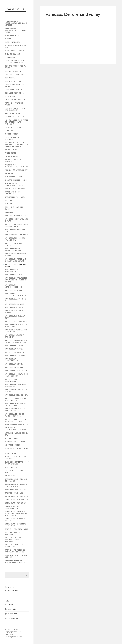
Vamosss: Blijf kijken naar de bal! (15, 239)
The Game (9, 204)
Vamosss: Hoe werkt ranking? (15, 336)
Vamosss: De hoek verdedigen (13, 270)
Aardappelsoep (12, 35)
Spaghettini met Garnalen (13, 193)
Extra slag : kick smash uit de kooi (16, 525)
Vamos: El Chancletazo (16, 216)
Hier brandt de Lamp (15, 117)
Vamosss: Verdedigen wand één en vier (15, 415)
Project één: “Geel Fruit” (17, 170)
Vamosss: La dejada (14, 364)
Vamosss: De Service (14, 275)
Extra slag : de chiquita (16, 500)
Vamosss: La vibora (14, 367)
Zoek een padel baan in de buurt (16, 458)
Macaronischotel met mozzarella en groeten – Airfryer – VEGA (16, 144)
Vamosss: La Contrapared (11, 360)
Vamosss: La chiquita (15, 356)
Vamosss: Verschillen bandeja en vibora (15, 420)
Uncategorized (13, 590)
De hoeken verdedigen (15, 90)
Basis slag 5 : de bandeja (16, 496)
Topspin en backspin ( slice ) (15, 208)
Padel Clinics (11, 150)
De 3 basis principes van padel (16, 67)
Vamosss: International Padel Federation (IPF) (17, 341)
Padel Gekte (10, 153)
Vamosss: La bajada (14, 349)
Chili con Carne (12, 54)
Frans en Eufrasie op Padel (15, 104)
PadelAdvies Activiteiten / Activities (17, 166)
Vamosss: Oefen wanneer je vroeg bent (17, 375)
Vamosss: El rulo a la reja (15, 317)
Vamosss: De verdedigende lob (13, 286)
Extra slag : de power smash (15, 520)
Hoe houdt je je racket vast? (16, 472)
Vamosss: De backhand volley (16, 255)
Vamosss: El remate (14, 307)
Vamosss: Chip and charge (14, 244)
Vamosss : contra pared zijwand (16, 220)
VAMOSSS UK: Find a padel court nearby (17, 225)
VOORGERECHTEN (13, 445)
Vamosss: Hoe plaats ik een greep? (16, 331)
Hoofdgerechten (13, 127)
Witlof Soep (11, 454)
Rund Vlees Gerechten (15, 177)
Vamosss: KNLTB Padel (15, 346)
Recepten (9, 173)
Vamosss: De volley (14, 290)
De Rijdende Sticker (14, 93)
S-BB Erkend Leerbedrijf (16, 180)
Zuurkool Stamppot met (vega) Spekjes (17, 463)
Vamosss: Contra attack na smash (13, 250)
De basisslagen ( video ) (16, 75)
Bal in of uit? (11, 476)
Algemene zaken (12, 42)
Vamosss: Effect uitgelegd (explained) (15, 295)
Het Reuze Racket (13, 114)
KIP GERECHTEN (12, 134)
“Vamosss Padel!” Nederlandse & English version (16, 23)
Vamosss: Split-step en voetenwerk (16, 399)
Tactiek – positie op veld (17, 529)
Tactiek (8, 201)
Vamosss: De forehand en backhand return (16, 260)
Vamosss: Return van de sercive (16, 391)
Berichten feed (13, 609)
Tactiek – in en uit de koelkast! (15, 546)
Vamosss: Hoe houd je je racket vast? (16, 326)
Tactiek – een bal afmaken (13, 533)
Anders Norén (17, 637)
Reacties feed (12, 614)
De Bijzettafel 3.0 (13, 81)
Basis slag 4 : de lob (14, 493)
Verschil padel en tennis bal (17, 434)
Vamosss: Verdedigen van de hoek (15, 410)
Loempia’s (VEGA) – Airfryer (13, 138)
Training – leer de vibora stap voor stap (16, 562)
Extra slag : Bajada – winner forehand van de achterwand (17, 513)
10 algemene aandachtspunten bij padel (15, 30)
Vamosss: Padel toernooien (12, 380)
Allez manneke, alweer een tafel (16, 46)
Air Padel (9, 39)
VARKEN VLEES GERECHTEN (16, 424)
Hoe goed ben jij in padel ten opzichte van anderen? (17, 122)
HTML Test (10, 131)
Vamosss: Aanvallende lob (16, 230)
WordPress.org (13, 618)
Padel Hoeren (11, 156)
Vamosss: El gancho (14, 304)
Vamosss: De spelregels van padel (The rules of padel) (16, 280)
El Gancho (10, 96)
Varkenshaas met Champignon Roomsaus (16, 429)
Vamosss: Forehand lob (16, 321)
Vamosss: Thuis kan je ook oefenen (15, 404)
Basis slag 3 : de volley (16, 490)
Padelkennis (16, 9)
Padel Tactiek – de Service (13, 161)
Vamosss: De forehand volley (16, 265)
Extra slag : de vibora (15, 503)
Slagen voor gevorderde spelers (15, 184)
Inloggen (11, 604)
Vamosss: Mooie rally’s (16, 371)
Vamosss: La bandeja (15, 352)
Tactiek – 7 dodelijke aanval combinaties (15, 551)
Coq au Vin (10, 57)
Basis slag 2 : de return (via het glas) (16, 485)
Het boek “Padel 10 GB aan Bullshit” (15, 109)
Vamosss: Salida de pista (17, 395)
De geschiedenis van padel (14, 85)
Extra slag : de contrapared (12, 507)
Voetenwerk (11, 467)
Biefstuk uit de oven (15, 51)
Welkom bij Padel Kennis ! (16, 449)
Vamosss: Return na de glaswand (16, 386)
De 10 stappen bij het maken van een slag (14, 62)
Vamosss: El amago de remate (15, 300)
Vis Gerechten (12, 438)
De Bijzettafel (12, 78)
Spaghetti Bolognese (15, 189)
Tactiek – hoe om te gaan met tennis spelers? (14, 540)
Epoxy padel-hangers (15, 100)
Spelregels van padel (15, 197)
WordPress (9, 634)
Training (9, 212)
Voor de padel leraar (15, 442)
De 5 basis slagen (13, 71)
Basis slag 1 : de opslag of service (16, 480)
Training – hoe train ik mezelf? (16, 556)
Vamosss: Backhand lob (16, 235)
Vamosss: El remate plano (14, 312)
